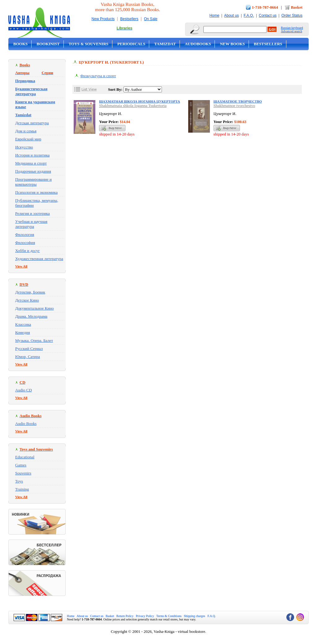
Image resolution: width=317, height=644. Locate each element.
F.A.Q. (249, 15)
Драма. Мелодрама (31, 316)
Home (214, 15)
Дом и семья (26, 131)
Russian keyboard (292, 28)
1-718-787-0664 (265, 7)
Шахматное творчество (238, 101)
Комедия (23, 332)
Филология (25, 234)
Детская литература (32, 123)
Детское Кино (27, 300)
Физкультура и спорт (98, 76)
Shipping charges (195, 616)
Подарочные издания (33, 171)
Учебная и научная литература (31, 224)
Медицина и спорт (31, 163)
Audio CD (24, 390)
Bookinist (48, 44)
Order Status (292, 15)
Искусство (24, 147)
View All (21, 266)
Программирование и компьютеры (33, 182)
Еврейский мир (28, 139)
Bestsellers (129, 19)
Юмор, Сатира (28, 357)
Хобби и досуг (28, 251)
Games (21, 465)
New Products (103, 19)
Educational (25, 457)
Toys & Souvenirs (89, 44)
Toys (19, 481)
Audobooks (198, 44)
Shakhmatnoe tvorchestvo (234, 106)
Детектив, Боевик (30, 292)
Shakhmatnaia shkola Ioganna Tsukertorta (133, 106)
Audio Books (26, 423)
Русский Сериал (29, 348)
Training (22, 489)
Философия (25, 243)
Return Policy (125, 616)
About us (231, 15)
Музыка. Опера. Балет (34, 340)
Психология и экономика (36, 192)
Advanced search (291, 31)
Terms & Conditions (169, 616)
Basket (297, 7)
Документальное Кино (35, 308)
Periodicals (131, 44)
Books (20, 44)
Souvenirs (23, 473)
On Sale (151, 19)
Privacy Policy (145, 616)
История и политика (32, 155)
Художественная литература (39, 259)
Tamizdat (165, 44)
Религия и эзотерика (33, 213)
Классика (23, 324)
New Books (232, 44)
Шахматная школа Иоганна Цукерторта (139, 101)
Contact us (268, 15)
